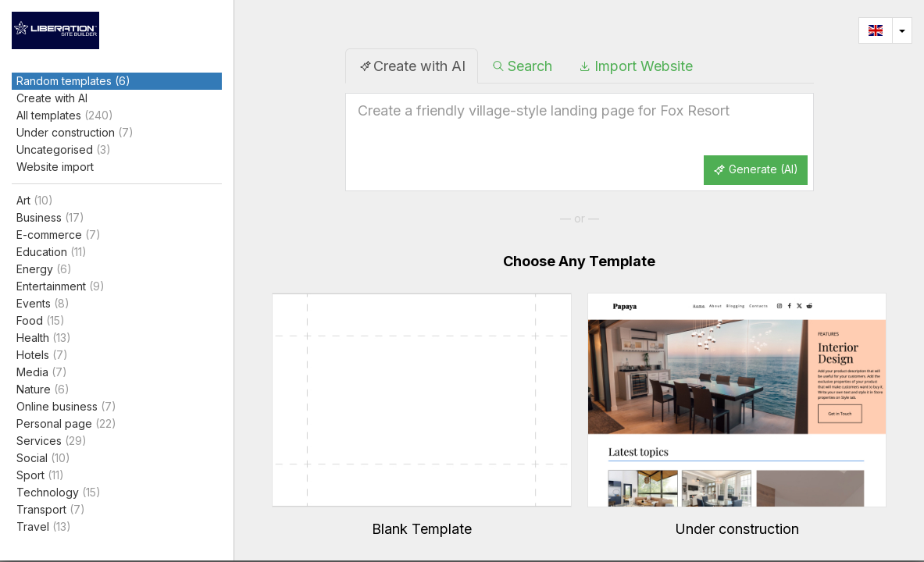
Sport (40, 475)
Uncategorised (64, 150)
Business (50, 218)
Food (41, 321)
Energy (44, 269)
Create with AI (52, 98)
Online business (66, 407)
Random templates (73, 81)
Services (52, 441)
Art (35, 201)
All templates (65, 116)
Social (43, 458)
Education (52, 252)
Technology (59, 493)
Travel (44, 527)
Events (43, 304)
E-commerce (59, 235)
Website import (55, 167)
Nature (43, 389)
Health (44, 338)
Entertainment (61, 286)
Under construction (75, 133)
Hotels (42, 355)
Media (42, 372)
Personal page (66, 424)
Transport (51, 510)
